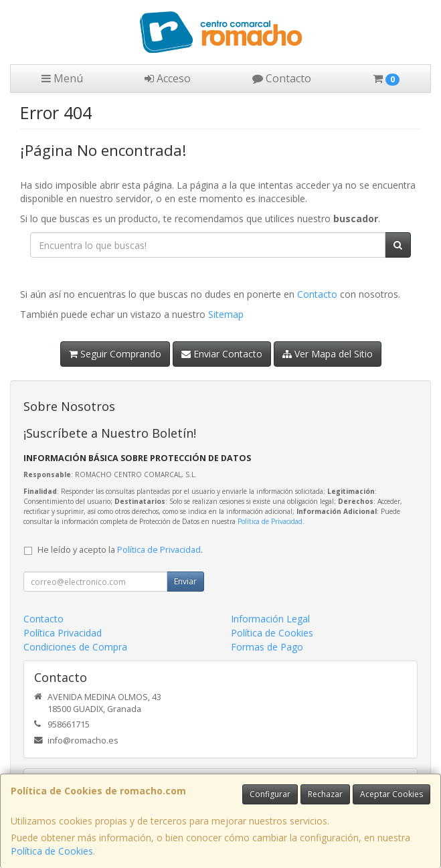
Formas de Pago (267, 647)
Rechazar (325, 794)
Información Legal (270, 619)
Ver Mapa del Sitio (328, 354)
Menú (62, 78)
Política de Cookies (52, 851)
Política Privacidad (63, 633)
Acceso (168, 78)
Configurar (270, 794)
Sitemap (226, 314)
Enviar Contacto (222, 354)
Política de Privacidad (270, 521)
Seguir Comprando (115, 354)
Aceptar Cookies (391, 794)
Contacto (282, 78)
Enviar (185, 581)
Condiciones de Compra (75, 647)
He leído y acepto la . (120, 550)
